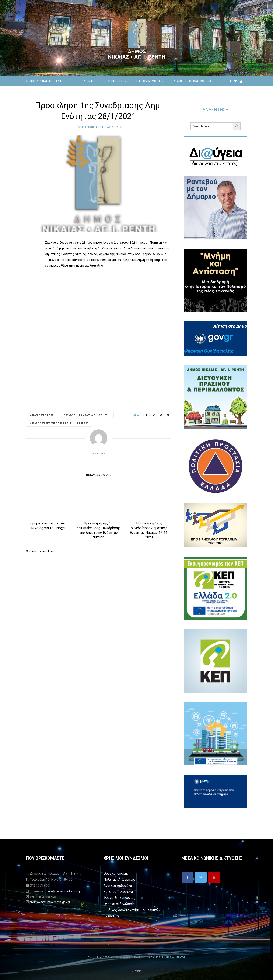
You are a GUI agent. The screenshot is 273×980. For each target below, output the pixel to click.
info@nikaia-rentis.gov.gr (64, 891)
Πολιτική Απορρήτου (120, 879)
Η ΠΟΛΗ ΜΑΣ (86, 81)
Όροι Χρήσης (113, 873)
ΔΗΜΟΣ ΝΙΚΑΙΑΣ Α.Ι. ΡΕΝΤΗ (168, 957)
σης (126, 873)
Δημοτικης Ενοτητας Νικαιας (101, 127)
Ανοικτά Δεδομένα (118, 886)
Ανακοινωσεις (42, 415)
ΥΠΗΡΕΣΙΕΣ (116, 81)
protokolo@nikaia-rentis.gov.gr (50, 902)
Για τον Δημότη (148, 81)
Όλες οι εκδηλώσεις (119, 904)
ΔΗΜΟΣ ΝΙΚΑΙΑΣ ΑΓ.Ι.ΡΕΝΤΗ (45, 81)
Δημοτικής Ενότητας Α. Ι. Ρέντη (59, 423)
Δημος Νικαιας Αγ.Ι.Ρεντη (87, 415)
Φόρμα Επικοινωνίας (119, 898)
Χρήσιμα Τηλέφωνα (118, 892)
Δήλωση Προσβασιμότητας (193, 81)
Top (137, 971)
